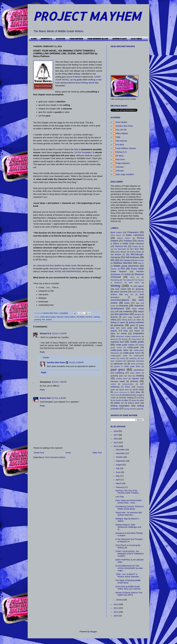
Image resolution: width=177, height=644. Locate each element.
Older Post (97, 453)
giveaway (119, 325)
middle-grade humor (132, 353)
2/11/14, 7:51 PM (59, 382)
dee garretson (122, 314)
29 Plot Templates (83, 152)
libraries (125, 339)
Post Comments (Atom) (55, 457)
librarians (114, 339)
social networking (120, 392)
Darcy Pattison (74, 77)
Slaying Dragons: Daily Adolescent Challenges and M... (128, 527)
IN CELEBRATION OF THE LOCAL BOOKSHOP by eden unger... (129, 568)
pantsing (38, 320)
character (60, 317)
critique (141, 312)
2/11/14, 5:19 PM (59, 333)
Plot (43, 320)
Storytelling (115, 280)
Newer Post (39, 453)
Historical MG (121, 246)
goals (132, 325)
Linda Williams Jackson (126, 148)
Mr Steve (120, 156)
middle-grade (133, 347)
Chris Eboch (116, 235)
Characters (133, 232)
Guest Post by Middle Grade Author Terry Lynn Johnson (128, 588)
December (121, 450)
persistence (139, 370)
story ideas (135, 392)
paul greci (118, 370)
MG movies (139, 260)
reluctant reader (118, 381)
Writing (115, 286)
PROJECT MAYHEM (87, 16)
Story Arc (135, 277)
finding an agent (118, 322)
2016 (116, 439)
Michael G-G (45, 333)
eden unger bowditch (125, 174)
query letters (135, 373)
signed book (124, 390)
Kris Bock (120, 145)
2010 (116, 616)
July (118, 468)
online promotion (137, 364)
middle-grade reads (119, 356)
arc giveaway (138, 289)
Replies (46, 357)
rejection (135, 378)
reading (140, 376)
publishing (120, 373)
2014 (116, 446)
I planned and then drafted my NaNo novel (56, 265)
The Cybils (127, 280)
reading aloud (122, 379)
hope (126, 331)
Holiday (135, 246)
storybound (127, 395)
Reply (42, 352)
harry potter (127, 328)
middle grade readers (125, 345)
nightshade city (120, 364)
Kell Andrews (121, 141)
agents (141, 286)
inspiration (139, 333)
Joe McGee (116, 254)
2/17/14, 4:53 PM (59, 398)
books (127, 303)
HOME (34, 39)
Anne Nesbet (121, 122)
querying (114, 376)
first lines (89, 317)
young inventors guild (132, 409)
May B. (141, 263)
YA (131, 286)
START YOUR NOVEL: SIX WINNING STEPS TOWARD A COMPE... (130, 554)
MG (112, 260)
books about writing (48, 317)
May (118, 476)
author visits (136, 292)
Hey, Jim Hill (121, 130)
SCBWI (127, 274)
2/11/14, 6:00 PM (76, 362)
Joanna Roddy (135, 252)
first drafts (81, 317)
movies (123, 358)
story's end (115, 395)
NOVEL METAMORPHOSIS (68, 271)
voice (142, 400)
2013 (116, 604)
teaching (140, 398)
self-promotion (128, 384)
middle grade (137, 342)
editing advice (127, 320)
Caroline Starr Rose (50, 313)
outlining (96, 317)
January (120, 600)
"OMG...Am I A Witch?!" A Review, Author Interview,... (128, 575)
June (118, 472)
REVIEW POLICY (120, 39)
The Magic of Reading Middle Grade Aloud (128, 582)
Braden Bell (45, 398)
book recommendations (127, 299)
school (113, 384)
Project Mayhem (123, 163)
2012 (116, 608)
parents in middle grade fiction (127, 366)
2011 (116, 612)
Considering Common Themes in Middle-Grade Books (130, 508)
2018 (116, 431)
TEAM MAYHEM (76, 39)
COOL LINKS (136, 39)
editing (113, 320)
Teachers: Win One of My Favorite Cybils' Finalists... (128, 492)
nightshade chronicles (135, 361)
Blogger (94, 632)
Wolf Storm (134, 283)
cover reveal (138, 309)
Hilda (118, 137)
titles (126, 400)
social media (138, 390)
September (121, 461)
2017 (116, 435)
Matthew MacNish (123, 263)
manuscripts (136, 339)
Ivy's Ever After (137, 249)
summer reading (126, 398)
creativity (127, 311)
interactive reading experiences (128, 336)
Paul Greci (120, 159)
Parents (114, 269)
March (119, 483)
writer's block (134, 403)
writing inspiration (120, 406)
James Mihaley (121, 252)
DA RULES (61, 39)
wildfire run (119, 403)
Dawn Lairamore (135, 235)
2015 (116, 443)
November (121, 453)
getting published (136, 322)
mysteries (133, 358)
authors (114, 294)
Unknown (120, 167)
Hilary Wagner (122, 133)
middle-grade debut (119, 350)
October (120, 457)
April (118, 480)
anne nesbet (121, 289)
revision (49, 320)
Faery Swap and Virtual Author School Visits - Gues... (129, 502)
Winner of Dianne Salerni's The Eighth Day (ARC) (129, 594)
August (119, 465)
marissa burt (117, 342)
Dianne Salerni (124, 238)
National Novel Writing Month (81, 83)
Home (68, 453)
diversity (114, 317)
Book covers (116, 232)
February (120, 487)
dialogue (138, 314)
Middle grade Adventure (126, 266)
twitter (134, 400)
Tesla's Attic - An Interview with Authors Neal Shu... (129, 514)
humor (137, 331)
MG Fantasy (125, 260)
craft (117, 312)
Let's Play (120, 497)
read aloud (128, 376)
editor (139, 320)
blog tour (129, 295)
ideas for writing (119, 333)
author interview (120, 292)
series (127, 387)
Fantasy (128, 241)
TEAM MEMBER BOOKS (98, 39)
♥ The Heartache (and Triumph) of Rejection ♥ (129, 540)
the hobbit (117, 400)
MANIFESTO (46, 39)
